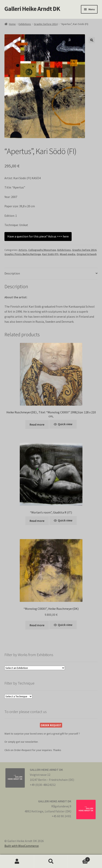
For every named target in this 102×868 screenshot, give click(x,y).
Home (12, 24)
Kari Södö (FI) (50, 254)
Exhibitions (25, 24)
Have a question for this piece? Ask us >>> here (38, 236)
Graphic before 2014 (46, 24)
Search (51, 861)
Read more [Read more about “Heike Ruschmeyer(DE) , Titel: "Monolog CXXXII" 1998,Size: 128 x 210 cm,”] (37, 424)
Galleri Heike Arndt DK (32, 9)
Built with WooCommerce (22, 846)
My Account (17, 861)
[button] (92, 40)
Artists (23, 250)
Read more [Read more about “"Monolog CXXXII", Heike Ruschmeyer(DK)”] (37, 625)
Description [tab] (12, 273)
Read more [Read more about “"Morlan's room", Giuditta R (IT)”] (37, 521)
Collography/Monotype (42, 250)
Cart (79, 859)
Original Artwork (87, 254)
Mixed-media (68, 254)
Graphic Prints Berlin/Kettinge (23, 254)
